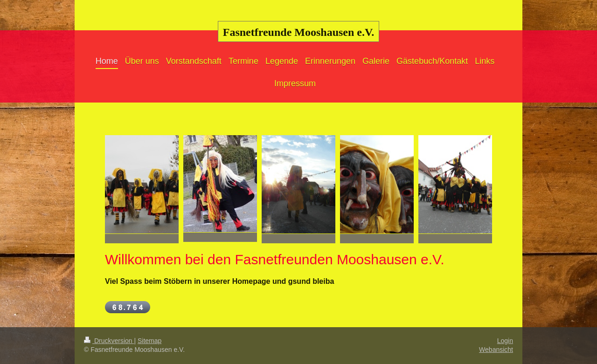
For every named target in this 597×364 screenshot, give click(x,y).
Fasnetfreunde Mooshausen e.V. (298, 32)
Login (505, 341)
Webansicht (496, 350)
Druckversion (109, 341)
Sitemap (149, 341)
